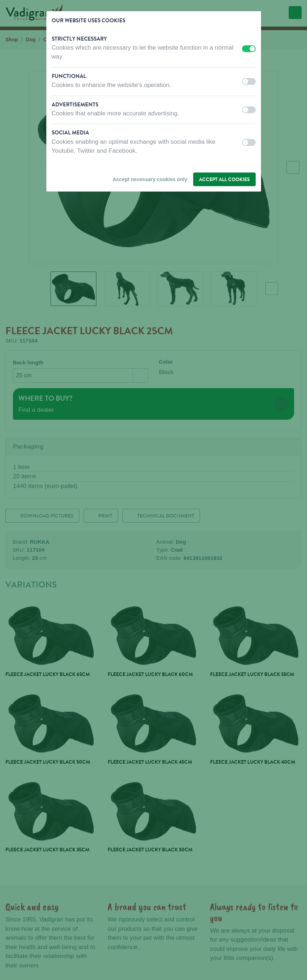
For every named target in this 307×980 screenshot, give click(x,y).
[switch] (249, 49)
